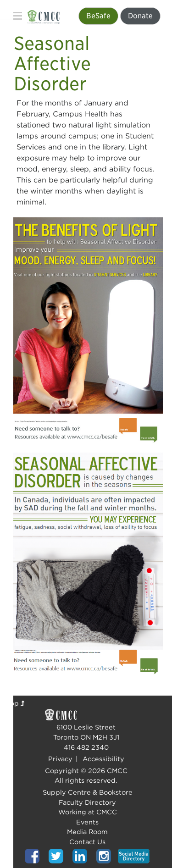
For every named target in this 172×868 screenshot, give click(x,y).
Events (87, 822)
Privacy (60, 759)
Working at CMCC (88, 812)
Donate (140, 16)
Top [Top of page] (16, 703)
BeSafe (98, 16)
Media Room (87, 832)
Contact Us (87, 842)
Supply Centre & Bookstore (88, 792)
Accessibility (103, 759)
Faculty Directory (87, 802)
